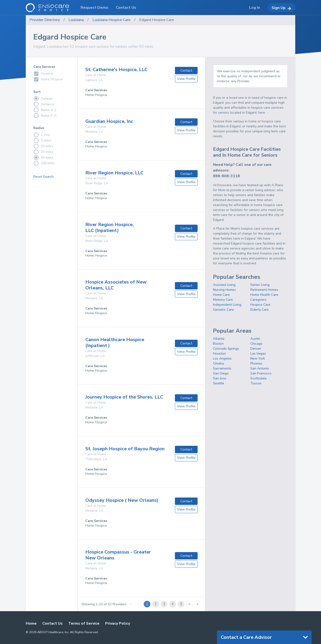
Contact (186, 71)
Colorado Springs (226, 349)
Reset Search (43, 177)
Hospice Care (260, 305)
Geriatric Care (223, 310)
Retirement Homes (264, 290)
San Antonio (260, 368)
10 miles (43, 146)
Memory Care (223, 300)
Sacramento (222, 368)
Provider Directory (45, 20)
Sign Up (281, 8)
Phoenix (256, 363)
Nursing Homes (224, 290)
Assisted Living (224, 285)
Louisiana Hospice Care (111, 20)
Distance (44, 104)
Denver (256, 349)
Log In (255, 8)
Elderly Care (260, 310)
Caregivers (258, 300)
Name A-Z (45, 110)
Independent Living (227, 305)
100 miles (44, 163)
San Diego (221, 373)
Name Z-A (45, 116)
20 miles (43, 152)
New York (258, 358)
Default (43, 99)
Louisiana (76, 20)
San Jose (220, 378)
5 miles (42, 141)
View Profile (186, 79)
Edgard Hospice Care (157, 20)
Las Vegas (258, 354)
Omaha (218, 363)
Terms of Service (84, 623)
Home (31, 623)
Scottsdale (258, 378)
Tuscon (256, 383)
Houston (219, 354)
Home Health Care (264, 295)
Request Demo (94, 8)
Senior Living (260, 285)
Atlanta (219, 339)
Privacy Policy (118, 623)
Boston (218, 344)
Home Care (221, 295)
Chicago (256, 344)
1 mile (42, 135)
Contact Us (52, 623)
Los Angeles (222, 358)
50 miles (43, 158)
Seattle (219, 383)
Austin (255, 339)
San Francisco (261, 373)
